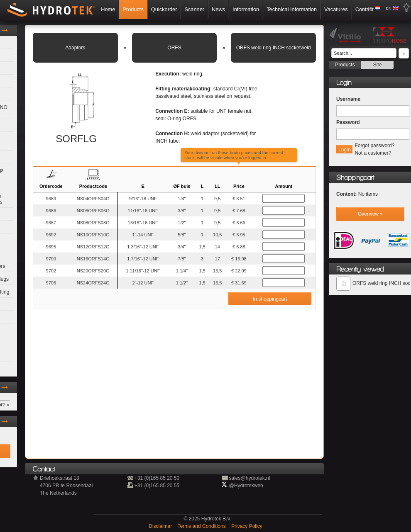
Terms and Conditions (202, 526)
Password (348, 122)
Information (246, 9)
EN (388, 8)
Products (133, 9)
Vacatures (336, 9)
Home (108, 9)
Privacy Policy (247, 526)
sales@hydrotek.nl (250, 478)
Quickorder (164, 9)
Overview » (370, 214)
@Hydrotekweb (246, 486)
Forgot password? (374, 146)
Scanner (194, 9)
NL (371, 8)
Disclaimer (161, 526)
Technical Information (292, 9)
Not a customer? (373, 153)
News (218, 9)
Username (348, 99)
